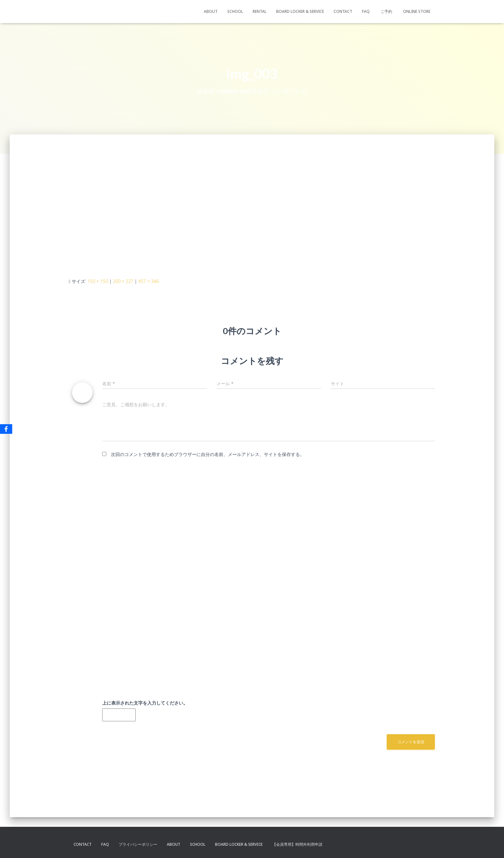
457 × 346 (148, 281)
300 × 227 (123, 281)
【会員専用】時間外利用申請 (297, 844)
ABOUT (211, 11)
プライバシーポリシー (138, 844)
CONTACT (343, 11)
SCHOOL (235, 11)
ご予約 (386, 11)
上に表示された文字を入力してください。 (145, 703)
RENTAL (260, 11)
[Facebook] (6, 429)
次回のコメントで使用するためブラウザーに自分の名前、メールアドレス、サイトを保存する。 (208, 454)
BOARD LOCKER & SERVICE (300, 11)
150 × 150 (98, 281)
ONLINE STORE (417, 11)
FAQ (366, 11)
